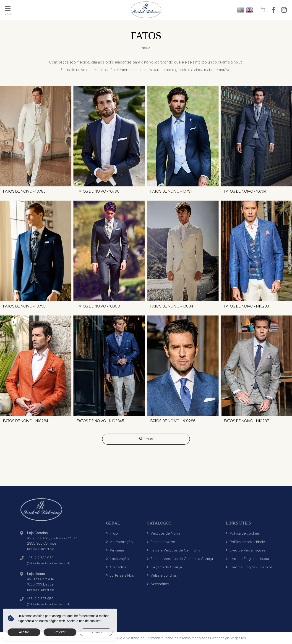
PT (240, 10)
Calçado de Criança (164, 567)
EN (249, 10)
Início (112, 533)
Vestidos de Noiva (164, 533)
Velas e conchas (162, 575)
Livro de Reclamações (246, 550)
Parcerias (115, 550)
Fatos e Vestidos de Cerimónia (174, 550)
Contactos (116, 567)
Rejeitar (60, 632)
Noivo (146, 48)
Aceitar (24, 632)
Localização (117, 559)
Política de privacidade (245, 542)
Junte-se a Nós (120, 575)
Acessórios (158, 584)
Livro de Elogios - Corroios (249, 567)
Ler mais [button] (96, 632)
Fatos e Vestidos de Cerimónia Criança (180, 559)
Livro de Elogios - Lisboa (247, 559)
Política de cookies (243, 533)
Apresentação (119, 542)
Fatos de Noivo (161, 542)
